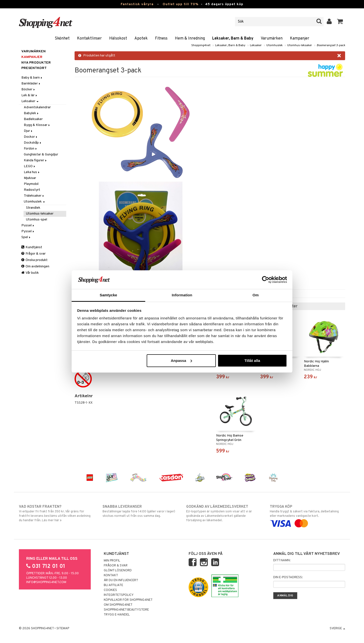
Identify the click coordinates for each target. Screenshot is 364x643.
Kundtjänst (32, 247)
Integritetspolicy (119, 595)
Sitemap (63, 629)
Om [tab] (255, 295)
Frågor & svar (33, 254)
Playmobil (31, 184)
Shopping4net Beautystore (126, 610)
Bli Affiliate (113, 585)
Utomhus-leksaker (300, 45)
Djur (28, 131)
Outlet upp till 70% (181, 4)
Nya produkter (36, 63)
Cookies (110, 590)
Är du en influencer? (121, 580)
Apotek (141, 39)
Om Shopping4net (118, 605)
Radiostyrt (32, 190)
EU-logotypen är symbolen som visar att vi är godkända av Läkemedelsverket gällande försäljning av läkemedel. (224, 513)
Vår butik (30, 273)
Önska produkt (34, 260)
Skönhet (62, 39)
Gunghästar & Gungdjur (41, 155)
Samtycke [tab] (109, 295)
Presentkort (34, 68)
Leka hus (32, 172)
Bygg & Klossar (37, 125)
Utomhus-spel (37, 220)
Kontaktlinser (89, 39)
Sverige (337, 629)
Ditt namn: (282, 561)
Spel (26, 237)
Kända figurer (36, 160)
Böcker (28, 89)
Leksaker (256, 45)
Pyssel (28, 231)
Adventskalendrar (37, 107)
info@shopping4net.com (46, 582)
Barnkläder (31, 84)
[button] (340, 22)
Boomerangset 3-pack (331, 45)
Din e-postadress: (288, 577)
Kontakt (111, 575)
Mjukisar (30, 178)
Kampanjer (300, 39)
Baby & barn (32, 78)
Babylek (32, 113)
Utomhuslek (274, 45)
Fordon (31, 149)
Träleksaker (34, 196)
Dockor (31, 137)
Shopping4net (201, 45)
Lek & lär (30, 95)
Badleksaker (33, 119)
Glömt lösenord (118, 571)
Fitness (161, 39)
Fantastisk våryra (137, 4)
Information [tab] (182, 295)
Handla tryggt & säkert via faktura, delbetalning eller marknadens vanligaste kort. (307, 515)
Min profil (112, 561)
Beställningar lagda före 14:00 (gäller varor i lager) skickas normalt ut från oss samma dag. (140, 511)
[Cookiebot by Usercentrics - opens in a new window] (266, 280)
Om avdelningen (35, 267)
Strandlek (33, 208)
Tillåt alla (252, 361)
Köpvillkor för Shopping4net (128, 600)
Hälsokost (118, 39)
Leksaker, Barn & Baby (233, 39)
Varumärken (272, 39)
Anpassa (181, 361)
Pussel (28, 226)
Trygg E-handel (117, 615)
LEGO (30, 166)
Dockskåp (33, 143)
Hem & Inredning (190, 39)
